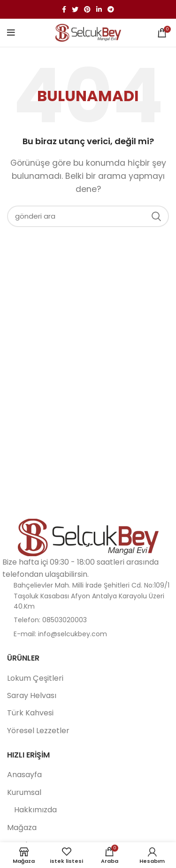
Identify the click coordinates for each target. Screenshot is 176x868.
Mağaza (22, 828)
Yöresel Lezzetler (38, 731)
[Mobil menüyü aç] (11, 33)
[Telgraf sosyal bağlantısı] (111, 9)
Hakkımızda (35, 810)
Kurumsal (24, 793)
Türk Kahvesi (30, 713)
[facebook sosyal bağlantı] (64, 9)
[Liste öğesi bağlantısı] (88, 620)
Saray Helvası (32, 696)
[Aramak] (88, 216)
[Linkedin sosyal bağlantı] (99, 9)
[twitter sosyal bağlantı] (75, 9)
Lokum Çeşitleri (35, 678)
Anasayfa (24, 775)
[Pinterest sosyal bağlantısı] (87, 9)
